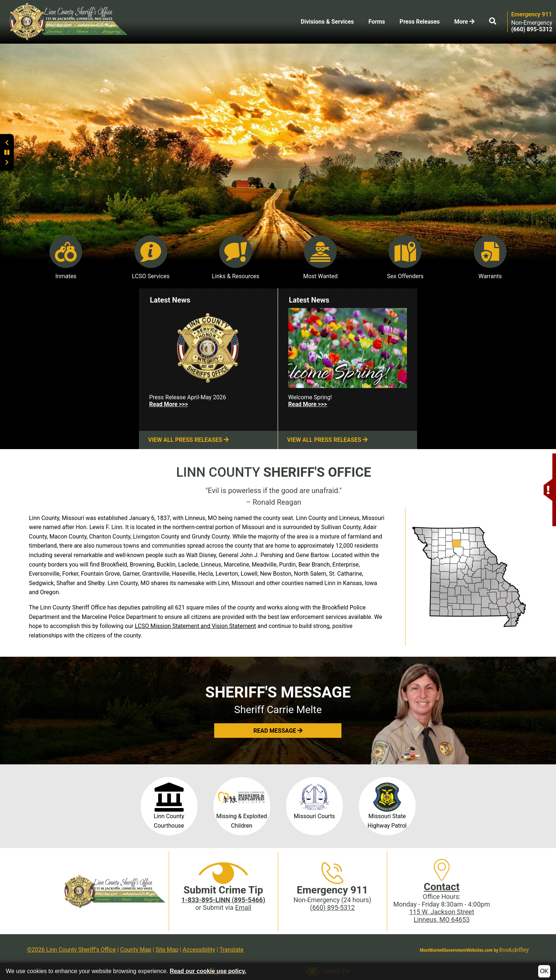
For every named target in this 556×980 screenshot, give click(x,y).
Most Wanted (321, 257)
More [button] (464, 22)
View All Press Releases (188, 440)
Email (243, 907)
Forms (377, 22)
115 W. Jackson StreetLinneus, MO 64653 (442, 916)
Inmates (66, 257)
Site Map (167, 950)
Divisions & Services (327, 22)
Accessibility (199, 950)
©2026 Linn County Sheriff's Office (72, 950)
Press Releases (420, 22)
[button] (548, 463)
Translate (231, 950)
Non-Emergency (532, 23)
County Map (136, 950)
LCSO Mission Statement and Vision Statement (195, 626)
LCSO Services (151, 257)
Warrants (490, 257)
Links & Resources (236, 257)
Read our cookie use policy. (208, 971)
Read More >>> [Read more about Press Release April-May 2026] (169, 404)
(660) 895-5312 (332, 907)
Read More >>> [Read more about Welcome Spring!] (308, 404)
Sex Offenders (405, 257)
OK (544, 971)
